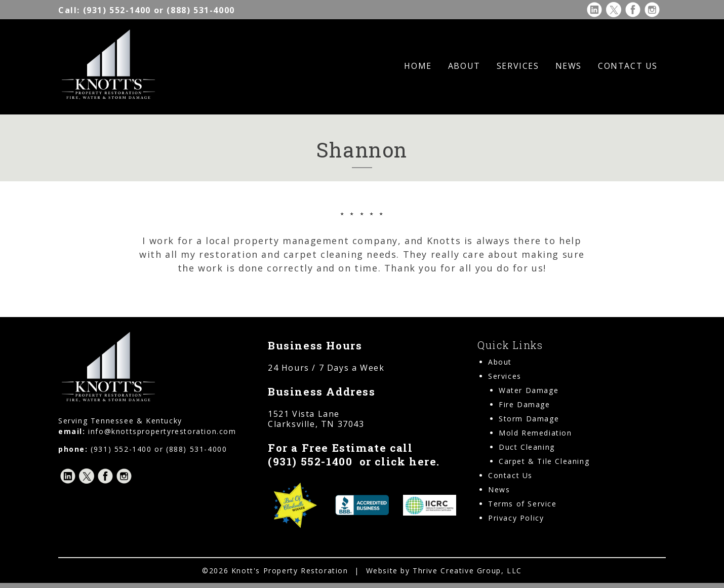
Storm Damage (529, 419)
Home (418, 66)
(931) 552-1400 (310, 461)
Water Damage (529, 390)
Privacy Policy (516, 518)
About (464, 66)
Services (518, 66)
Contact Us (628, 66)
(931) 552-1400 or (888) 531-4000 (147, 10)
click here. (407, 461)
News (569, 66)
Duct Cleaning (527, 447)
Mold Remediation (535, 433)
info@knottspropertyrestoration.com (162, 431)
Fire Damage (525, 404)
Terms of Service (522, 504)
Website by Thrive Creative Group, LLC (444, 571)
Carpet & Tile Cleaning (544, 461)
